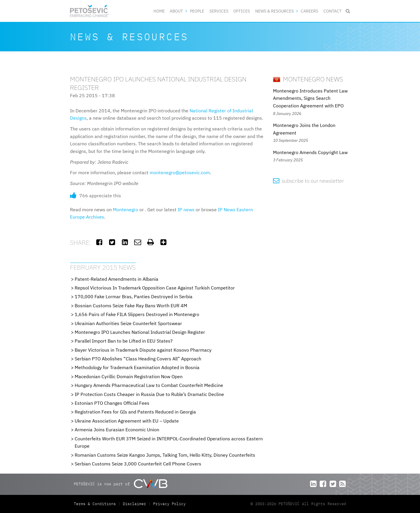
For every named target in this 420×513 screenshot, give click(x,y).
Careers (309, 11)
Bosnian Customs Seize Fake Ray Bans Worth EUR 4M (131, 306)
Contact (332, 11)
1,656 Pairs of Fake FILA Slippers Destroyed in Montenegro (137, 314)
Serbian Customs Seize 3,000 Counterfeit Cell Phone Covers (138, 464)
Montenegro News (308, 79)
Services (219, 11)
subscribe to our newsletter (308, 181)
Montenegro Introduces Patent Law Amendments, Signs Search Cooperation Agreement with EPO (310, 98)
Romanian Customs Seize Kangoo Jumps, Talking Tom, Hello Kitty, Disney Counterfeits (165, 455)
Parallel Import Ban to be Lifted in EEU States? (124, 341)
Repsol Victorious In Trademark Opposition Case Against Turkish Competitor (155, 288)
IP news (186, 210)
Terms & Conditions (96, 504)
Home (159, 11)
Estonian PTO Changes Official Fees (112, 403)
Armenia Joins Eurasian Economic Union (117, 430)
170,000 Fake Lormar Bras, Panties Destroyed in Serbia (134, 296)
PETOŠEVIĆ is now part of (121, 484)
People (197, 11)
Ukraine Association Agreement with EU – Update (127, 421)
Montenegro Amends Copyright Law (310, 152)
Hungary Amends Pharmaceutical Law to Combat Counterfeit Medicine (149, 385)
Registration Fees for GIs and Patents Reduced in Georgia (135, 412)
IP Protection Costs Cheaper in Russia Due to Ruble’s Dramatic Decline (149, 394)
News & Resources (274, 11)
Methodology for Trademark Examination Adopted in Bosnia (137, 367)
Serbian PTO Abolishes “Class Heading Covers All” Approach (138, 359)
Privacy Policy (169, 504)
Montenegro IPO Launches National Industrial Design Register (140, 332)
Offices (242, 11)
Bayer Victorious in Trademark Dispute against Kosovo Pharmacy (143, 350)
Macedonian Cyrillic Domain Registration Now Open (129, 376)
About (176, 11)
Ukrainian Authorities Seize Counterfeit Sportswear (128, 323)
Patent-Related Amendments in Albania (117, 279)
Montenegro (126, 210)
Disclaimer (134, 504)
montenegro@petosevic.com (180, 172)
